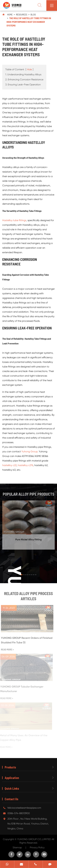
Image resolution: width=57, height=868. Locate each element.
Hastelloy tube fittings (14, 220)
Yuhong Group (29, 451)
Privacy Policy (37, 847)
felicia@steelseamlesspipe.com (24, 808)
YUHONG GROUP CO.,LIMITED (34, 839)
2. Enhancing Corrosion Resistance (24, 79)
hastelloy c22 (9, 465)
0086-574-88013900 (19, 813)
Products (10, 767)
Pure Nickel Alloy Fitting (28, 538)
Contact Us (11, 799)
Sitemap (17, 847)
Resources (22, 14)
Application (12, 778)
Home (10, 14)
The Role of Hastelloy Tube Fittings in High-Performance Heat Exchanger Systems (29, 22)
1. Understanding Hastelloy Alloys (23, 74)
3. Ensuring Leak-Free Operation (23, 85)
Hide (29, 69)
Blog (33, 14)
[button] (22, 575)
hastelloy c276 (25, 465)
